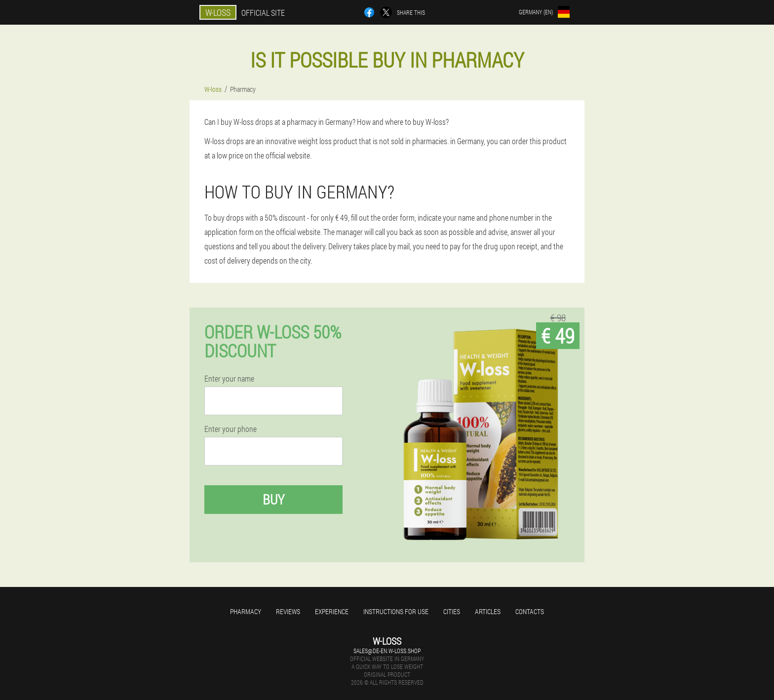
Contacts (530, 611)
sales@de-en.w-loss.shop (387, 651)
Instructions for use (396, 611)
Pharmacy (246, 611)
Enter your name (229, 379)
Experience (332, 611)
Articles (488, 611)
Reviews (288, 611)
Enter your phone (231, 429)
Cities (452, 611)
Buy (273, 499)
